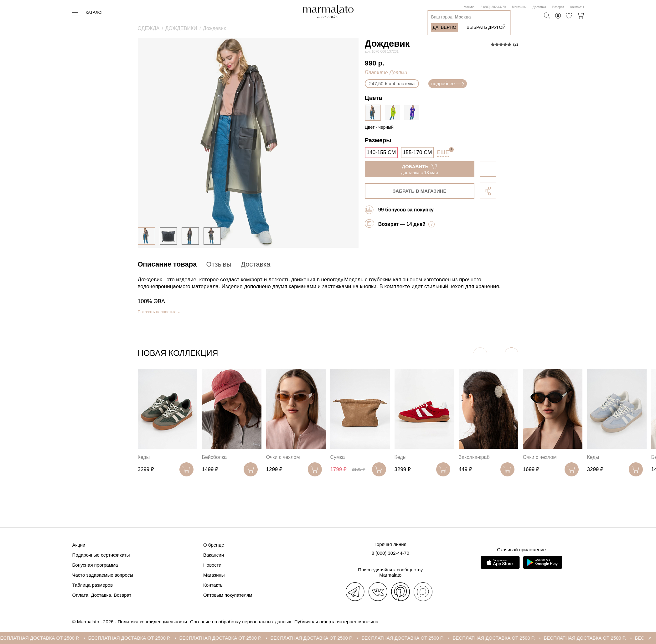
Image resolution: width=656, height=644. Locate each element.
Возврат (558, 7)
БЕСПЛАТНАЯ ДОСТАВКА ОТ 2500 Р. (45, 638)
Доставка (539, 7)
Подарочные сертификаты (101, 555)
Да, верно (444, 27)
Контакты (577, 7)
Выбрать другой (486, 27)
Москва (469, 7)
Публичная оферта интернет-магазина (336, 622)
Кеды (144, 457)
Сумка (338, 457)
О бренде (214, 545)
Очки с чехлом (283, 457)
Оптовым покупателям (228, 595)
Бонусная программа (95, 565)
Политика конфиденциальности (152, 622)
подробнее (448, 83)
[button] (511, 354)
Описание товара (167, 264)
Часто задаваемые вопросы (103, 575)
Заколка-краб (474, 457)
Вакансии (214, 555)
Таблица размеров (93, 585)
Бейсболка (214, 457)
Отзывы (219, 264)
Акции (79, 545)
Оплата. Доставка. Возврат (102, 595)
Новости (212, 565)
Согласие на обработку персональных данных (241, 622)
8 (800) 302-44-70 (493, 7)
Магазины (519, 7)
